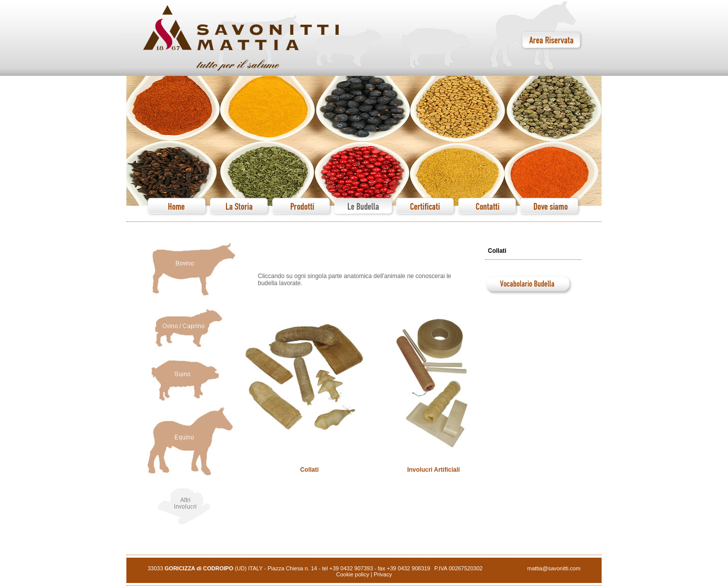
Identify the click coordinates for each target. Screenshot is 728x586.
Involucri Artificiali (433, 470)
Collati (310, 470)
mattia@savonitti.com (554, 568)
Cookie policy (353, 574)
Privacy (383, 574)
